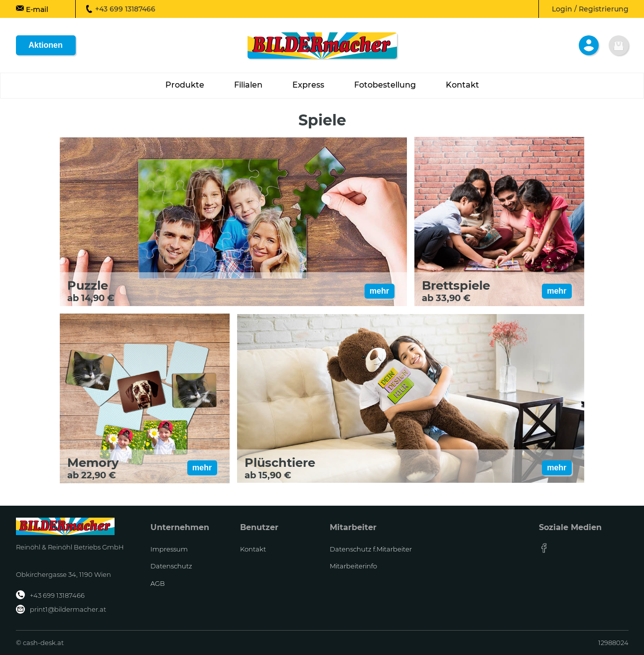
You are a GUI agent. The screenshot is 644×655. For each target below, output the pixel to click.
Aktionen (45, 45)
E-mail (32, 9)
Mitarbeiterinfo (353, 566)
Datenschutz (171, 566)
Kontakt (253, 549)
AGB (158, 583)
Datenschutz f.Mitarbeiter (371, 549)
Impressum (169, 549)
